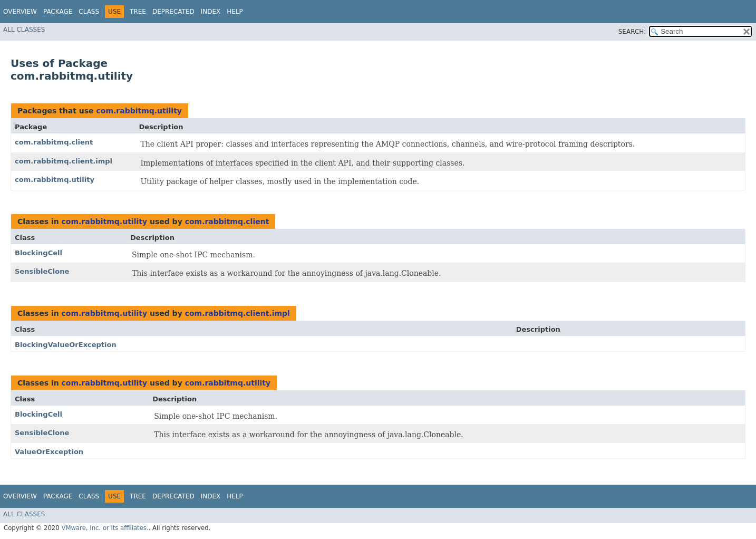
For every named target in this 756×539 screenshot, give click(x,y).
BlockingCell (38, 253)
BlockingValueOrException (66, 345)
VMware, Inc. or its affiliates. (105, 528)
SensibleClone (42, 271)
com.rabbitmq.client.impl (64, 161)
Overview (20, 12)
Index (211, 12)
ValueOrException (49, 452)
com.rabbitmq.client (54, 142)
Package (58, 12)
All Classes (24, 30)
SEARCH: (632, 32)
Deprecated (173, 12)
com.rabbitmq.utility (139, 111)
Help (235, 12)
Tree (138, 12)
